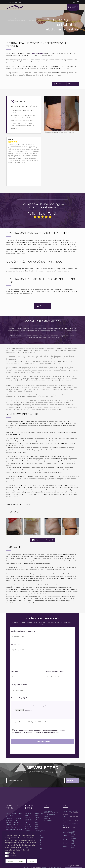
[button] (7, 853)
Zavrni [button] (32, 861)
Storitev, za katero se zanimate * (24, 614)
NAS (73, 8)
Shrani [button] (21, 861)
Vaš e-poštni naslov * (19, 668)
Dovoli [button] (11, 861)
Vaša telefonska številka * (54, 654)
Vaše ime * (15, 654)
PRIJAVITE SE (72, 763)
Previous (37, 167)
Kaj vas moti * (16, 627)
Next (39, 167)
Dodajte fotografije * (19, 681)
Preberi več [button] (25, 850)
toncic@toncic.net (69, 810)
